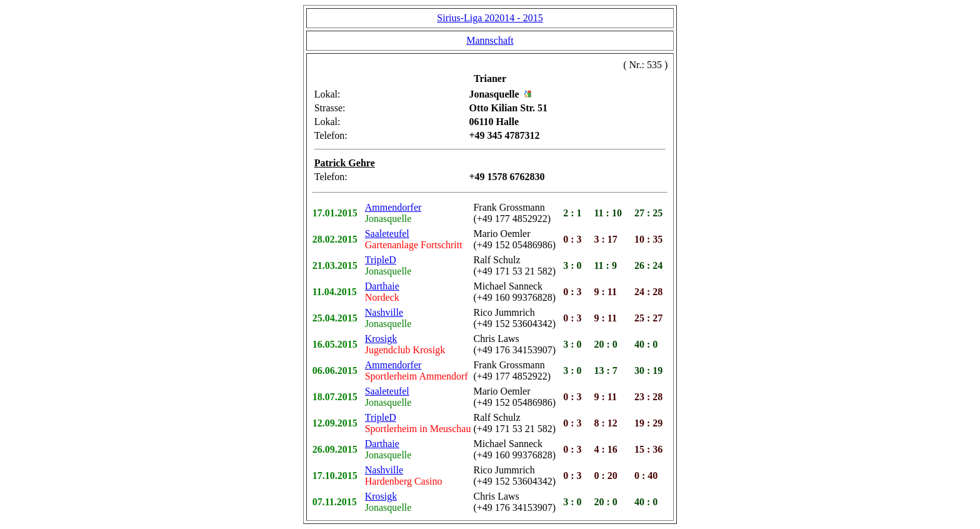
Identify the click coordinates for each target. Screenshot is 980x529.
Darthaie (382, 286)
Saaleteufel (387, 234)
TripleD (381, 260)
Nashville (384, 312)
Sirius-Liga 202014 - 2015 (490, 18)
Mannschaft (490, 40)
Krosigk (381, 339)
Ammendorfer (393, 207)
